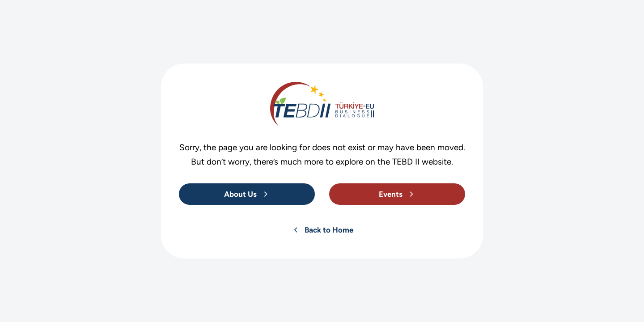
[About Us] (247, 194)
